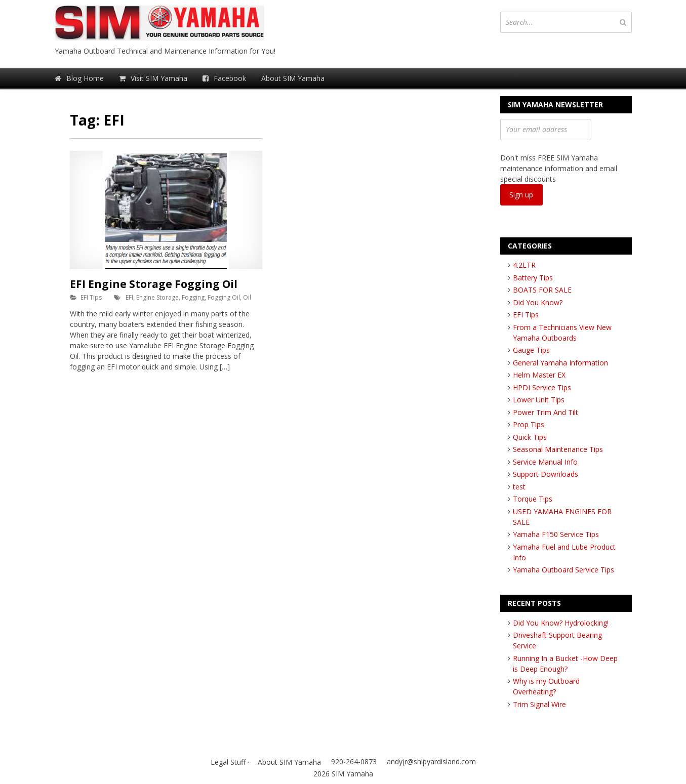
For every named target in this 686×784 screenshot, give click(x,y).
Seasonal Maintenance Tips (558, 449)
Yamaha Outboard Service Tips (563, 570)
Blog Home (79, 78)
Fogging (193, 297)
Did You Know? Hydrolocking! (561, 623)
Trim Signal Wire (539, 704)
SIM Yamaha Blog (176, 23)
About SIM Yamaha (293, 78)
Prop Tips (529, 424)
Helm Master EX (539, 375)
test (519, 487)
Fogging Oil (224, 297)
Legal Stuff (228, 762)
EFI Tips (91, 297)
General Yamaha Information (560, 363)
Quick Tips (530, 437)
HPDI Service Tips (542, 387)
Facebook (224, 78)
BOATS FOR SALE (542, 290)
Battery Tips (533, 278)
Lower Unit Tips (539, 400)
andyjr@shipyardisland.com (431, 761)
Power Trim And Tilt (546, 412)
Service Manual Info (545, 462)
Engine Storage (157, 297)
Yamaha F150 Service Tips (556, 534)
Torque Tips (533, 499)
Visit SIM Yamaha (153, 78)
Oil (247, 297)
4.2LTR (524, 265)
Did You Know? (538, 302)
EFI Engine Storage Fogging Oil (154, 284)
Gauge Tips (531, 350)
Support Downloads (546, 474)
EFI (129, 297)
